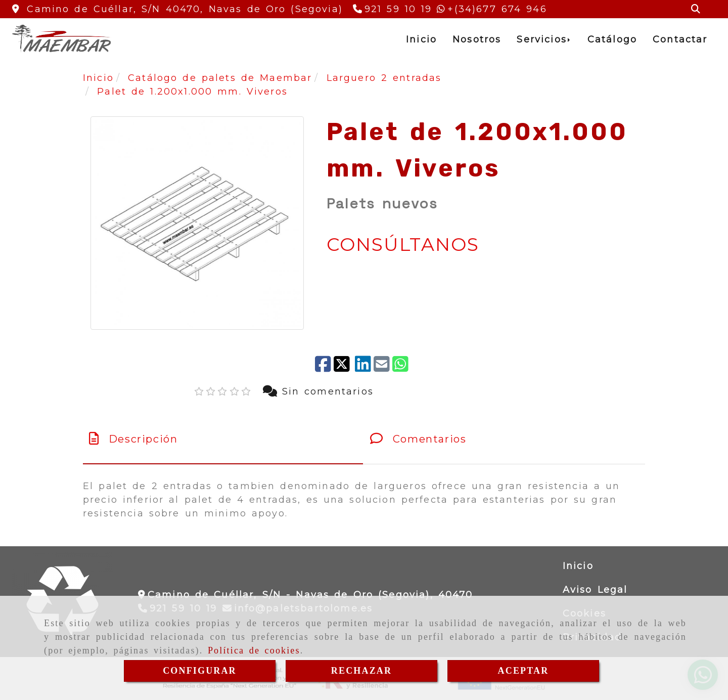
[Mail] (382, 365)
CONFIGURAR (200, 671)
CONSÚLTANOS (403, 244)
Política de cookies (254, 650)
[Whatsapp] (492, 9)
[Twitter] (343, 365)
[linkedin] (363, 365)
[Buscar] (696, 9)
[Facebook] (323, 365)
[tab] (223, 439)
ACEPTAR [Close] (524, 671)
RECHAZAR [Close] (361, 671)
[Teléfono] (393, 9)
